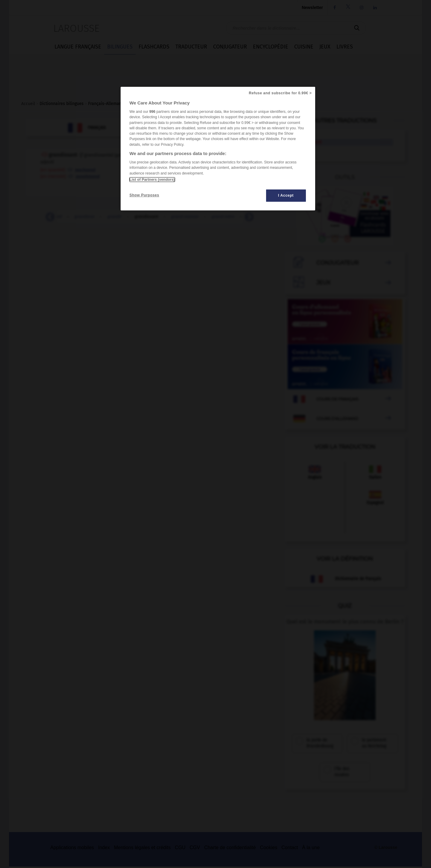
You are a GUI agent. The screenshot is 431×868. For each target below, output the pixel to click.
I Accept (286, 195)
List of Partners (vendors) (152, 180)
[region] (218, 149)
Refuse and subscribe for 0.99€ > (280, 93)
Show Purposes (144, 195)
